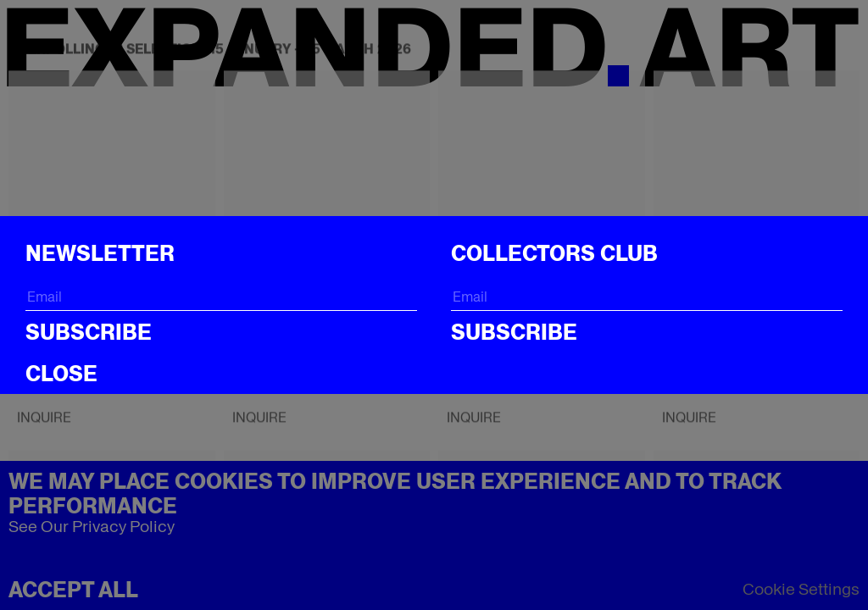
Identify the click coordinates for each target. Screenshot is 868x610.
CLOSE (61, 374)
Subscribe (89, 332)
